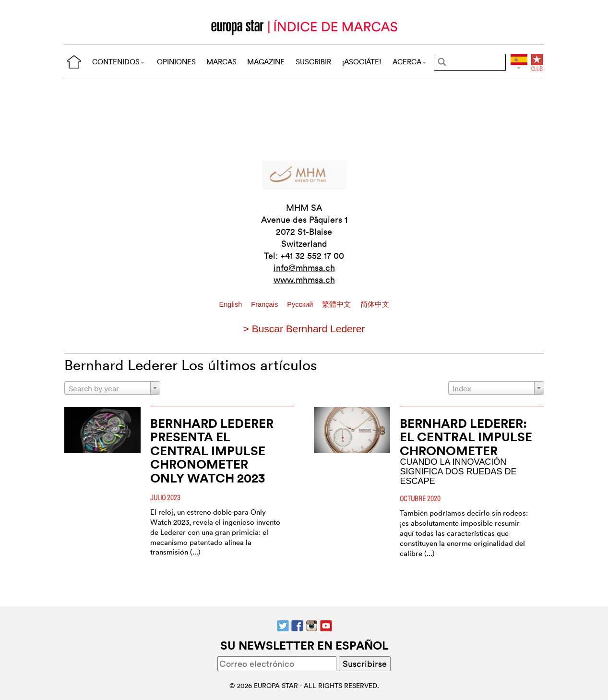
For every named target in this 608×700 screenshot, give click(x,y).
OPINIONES (176, 62)
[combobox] (112, 388)
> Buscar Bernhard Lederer (304, 329)
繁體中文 (337, 304)
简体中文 (375, 304)
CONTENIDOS (118, 62)
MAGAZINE (266, 62)
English (231, 304)
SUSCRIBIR (313, 62)
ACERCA (409, 62)
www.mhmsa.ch (304, 280)
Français (265, 304)
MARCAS (221, 62)
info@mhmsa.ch (304, 268)
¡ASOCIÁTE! (362, 62)
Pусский (301, 304)
